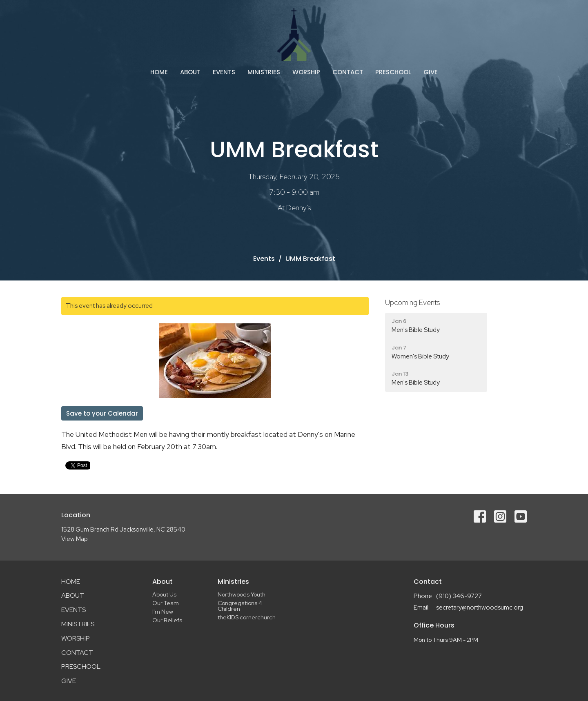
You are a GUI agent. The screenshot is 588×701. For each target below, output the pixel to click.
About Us (164, 594)
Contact (348, 72)
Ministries (264, 72)
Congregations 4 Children (240, 606)
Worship (306, 72)
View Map (75, 539)
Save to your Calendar (102, 413)
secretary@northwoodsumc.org (480, 608)
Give (431, 72)
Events (224, 72)
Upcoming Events (412, 302)
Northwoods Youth (242, 594)
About (190, 72)
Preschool (393, 72)
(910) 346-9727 (459, 596)
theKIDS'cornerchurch (247, 617)
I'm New (163, 612)
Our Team (166, 603)
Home (159, 72)
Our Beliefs (167, 620)
